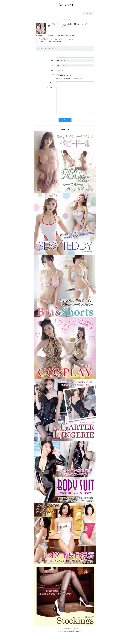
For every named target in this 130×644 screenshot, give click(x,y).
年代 (53, 65)
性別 (52, 61)
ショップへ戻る (88, 14)
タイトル (52, 83)
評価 (52, 70)
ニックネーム (50, 56)
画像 (53, 75)
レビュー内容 (50, 87)
